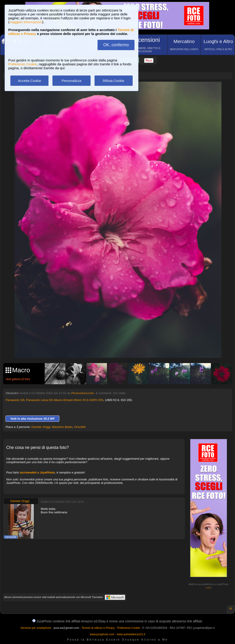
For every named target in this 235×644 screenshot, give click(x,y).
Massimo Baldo (62, 427)
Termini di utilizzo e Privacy (98, 628)
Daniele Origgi (41, 427)
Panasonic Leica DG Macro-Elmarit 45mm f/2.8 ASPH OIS (65, 400)
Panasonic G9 (15, 400)
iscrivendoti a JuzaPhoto (37, 472)
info (209, 588)
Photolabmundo (83, 393)
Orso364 (80, 427)
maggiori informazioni (26, 22)
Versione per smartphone (36, 628)
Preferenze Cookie (23, 64)
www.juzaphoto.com (102, 634)
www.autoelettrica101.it (131, 634)
